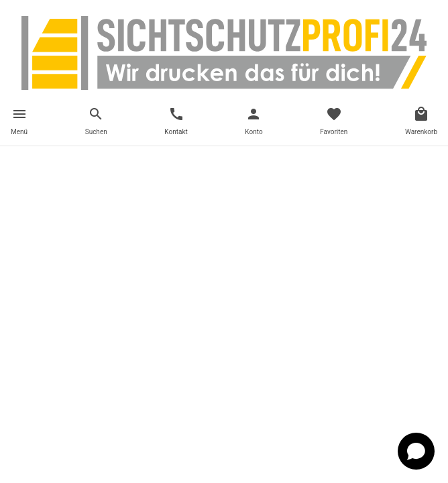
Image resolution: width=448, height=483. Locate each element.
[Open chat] (416, 451)
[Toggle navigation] (19, 123)
